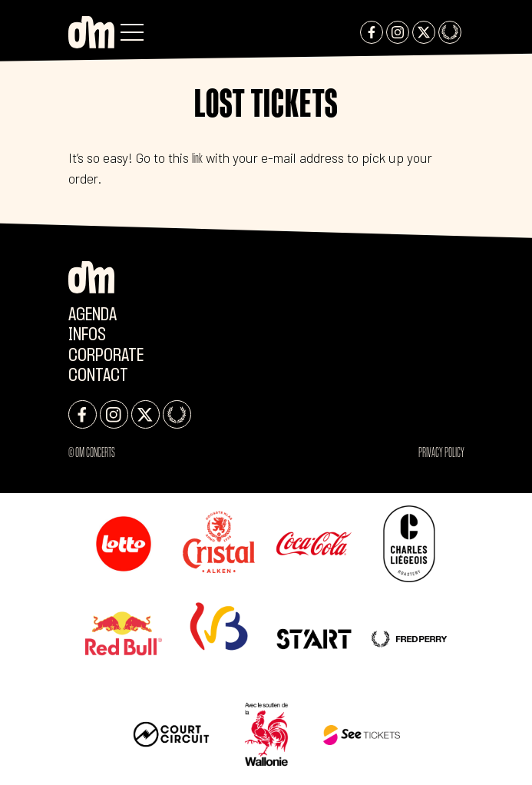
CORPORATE (106, 356)
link (197, 158)
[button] (132, 32)
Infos (87, 335)
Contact (98, 376)
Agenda (93, 315)
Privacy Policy (441, 452)
